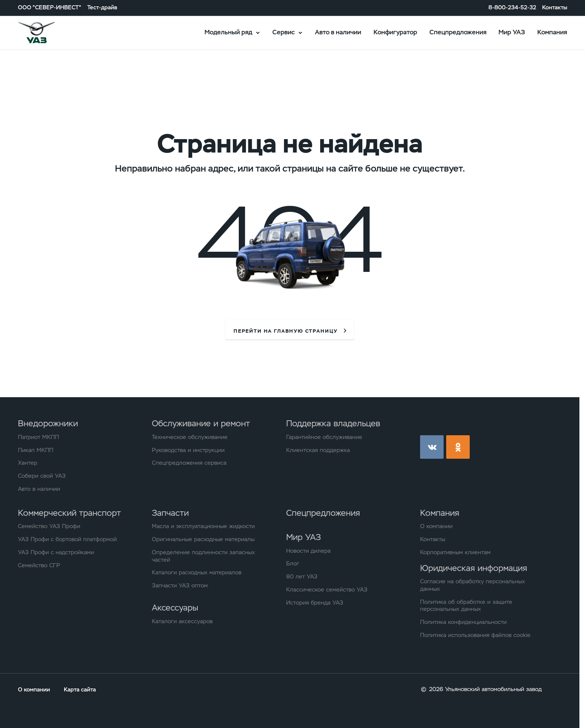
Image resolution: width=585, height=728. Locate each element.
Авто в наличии (338, 32)
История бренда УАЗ (315, 603)
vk (432, 447)
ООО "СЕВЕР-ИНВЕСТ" (50, 8)
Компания (552, 32)
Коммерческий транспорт (69, 513)
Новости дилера (308, 551)
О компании (436, 526)
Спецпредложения (458, 32)
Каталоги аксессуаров (182, 622)
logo (46, 33)
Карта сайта (80, 690)
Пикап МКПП (36, 450)
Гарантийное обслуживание (324, 437)
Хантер (28, 463)
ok (458, 447)
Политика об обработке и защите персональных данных (466, 606)
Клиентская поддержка (318, 450)
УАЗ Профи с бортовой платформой (67, 539)
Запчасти (170, 513)
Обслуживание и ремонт (201, 423)
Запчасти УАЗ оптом (180, 586)
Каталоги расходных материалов (197, 573)
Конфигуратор (395, 32)
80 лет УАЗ (302, 577)
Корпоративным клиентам (455, 553)
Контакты (555, 8)
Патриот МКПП (38, 437)
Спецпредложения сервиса (189, 463)
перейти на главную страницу (286, 331)
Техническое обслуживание (190, 437)
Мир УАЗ (512, 32)
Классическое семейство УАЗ (327, 590)
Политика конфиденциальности (463, 622)
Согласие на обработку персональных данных (473, 585)
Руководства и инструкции (188, 450)
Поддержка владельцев (333, 423)
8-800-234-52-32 (512, 8)
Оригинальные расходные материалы (203, 539)
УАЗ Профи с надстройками (56, 553)
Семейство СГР (39, 566)
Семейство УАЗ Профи (49, 526)
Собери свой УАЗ (42, 476)
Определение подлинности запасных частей (203, 556)
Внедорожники (48, 423)
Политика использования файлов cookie (475, 635)
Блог (293, 564)
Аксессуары (175, 608)
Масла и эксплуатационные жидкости (203, 526)
